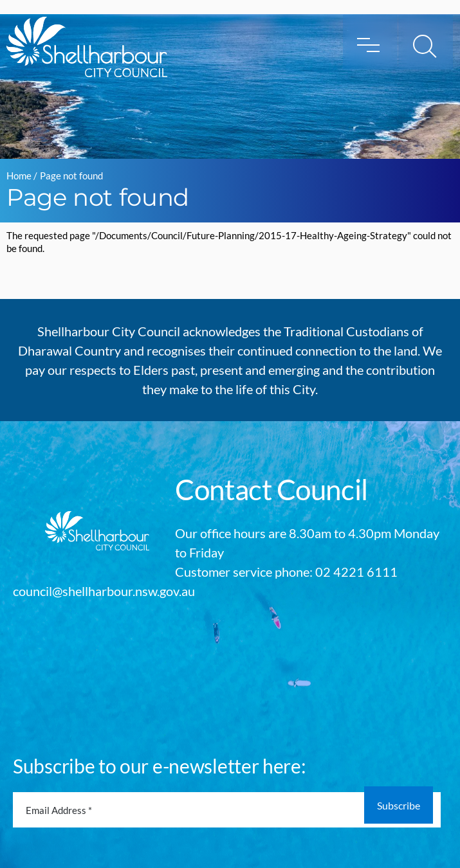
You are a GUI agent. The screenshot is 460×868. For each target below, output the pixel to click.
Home (19, 176)
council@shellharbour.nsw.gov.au (104, 591)
